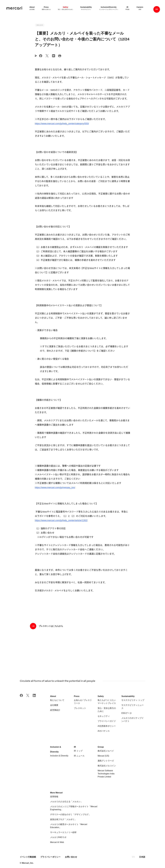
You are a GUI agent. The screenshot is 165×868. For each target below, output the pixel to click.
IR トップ (78, 751)
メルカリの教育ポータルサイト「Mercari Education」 (69, 826)
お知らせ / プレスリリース (83, 702)
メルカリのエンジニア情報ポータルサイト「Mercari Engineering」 (74, 808)
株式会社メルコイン (107, 766)
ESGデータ (127, 713)
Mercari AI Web (57, 842)
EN (133, 857)
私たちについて (57, 700)
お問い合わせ (71, 857)
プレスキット (80, 708)
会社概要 (54, 705)
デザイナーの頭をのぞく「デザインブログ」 (70, 814)
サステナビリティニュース (133, 707)
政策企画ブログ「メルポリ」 (63, 819)
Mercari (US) (103, 756)
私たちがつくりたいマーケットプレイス (107, 702)
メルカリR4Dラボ (58, 837)
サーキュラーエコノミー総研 (63, 832)
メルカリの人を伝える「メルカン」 (66, 802)
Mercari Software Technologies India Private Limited (106, 774)
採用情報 (54, 797)
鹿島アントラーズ (106, 761)
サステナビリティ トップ (133, 700)
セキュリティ (104, 716)
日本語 (142, 857)
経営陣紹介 (55, 710)
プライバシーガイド (107, 721)
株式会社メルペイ (106, 751)
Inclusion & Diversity (59, 756)
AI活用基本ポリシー (107, 726)
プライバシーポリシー (50, 857)
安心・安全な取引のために (107, 710)
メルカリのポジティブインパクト (133, 720)
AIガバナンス (104, 731)
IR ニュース (79, 756)
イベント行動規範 (28, 857)
